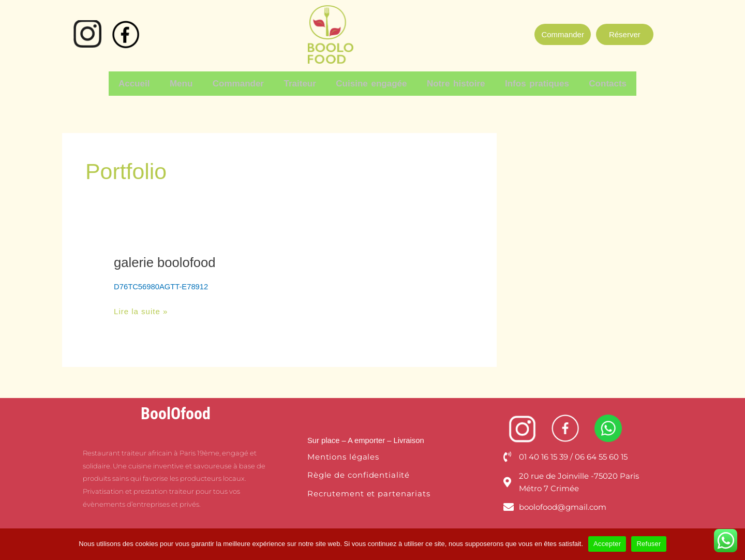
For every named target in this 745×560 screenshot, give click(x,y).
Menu (187, 83)
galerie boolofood (166, 260)
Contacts (600, 83)
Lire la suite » (141, 307)
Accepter (607, 544)
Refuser (649, 544)
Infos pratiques (531, 83)
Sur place (324, 438)
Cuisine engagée (370, 83)
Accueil (142, 83)
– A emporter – (366, 438)
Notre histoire (452, 83)
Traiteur (301, 83)
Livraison (410, 438)
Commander (242, 83)
